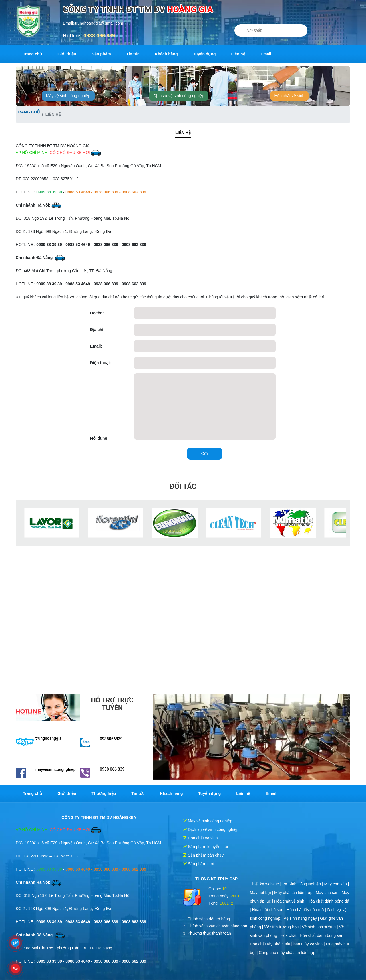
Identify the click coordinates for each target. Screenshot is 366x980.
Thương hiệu (104, 793)
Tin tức (133, 54)
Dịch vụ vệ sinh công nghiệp (179, 96)
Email (266, 54)
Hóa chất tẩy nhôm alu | (272, 944)
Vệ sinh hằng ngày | (302, 918)
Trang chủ (32, 54)
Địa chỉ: (97, 330)
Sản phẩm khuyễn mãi (205, 847)
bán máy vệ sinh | (310, 944)
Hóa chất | (290, 935)
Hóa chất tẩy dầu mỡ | (307, 910)
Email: (96, 346)
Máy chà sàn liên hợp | (295, 893)
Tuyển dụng (205, 54)
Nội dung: (99, 438)
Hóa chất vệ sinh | (291, 901)
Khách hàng (166, 54)
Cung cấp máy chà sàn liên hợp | (288, 953)
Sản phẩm (101, 54)
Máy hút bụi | (262, 893)
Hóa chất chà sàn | (269, 910)
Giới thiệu (67, 54)
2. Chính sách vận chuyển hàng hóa (215, 926)
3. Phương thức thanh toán (207, 933)
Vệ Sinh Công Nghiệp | (303, 884)
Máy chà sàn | (337, 884)
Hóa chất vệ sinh (290, 96)
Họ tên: (97, 313)
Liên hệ (238, 54)
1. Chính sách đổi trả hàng (207, 919)
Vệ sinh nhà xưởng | (320, 927)
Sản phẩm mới (199, 864)
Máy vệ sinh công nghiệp (68, 96)
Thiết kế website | (266, 884)
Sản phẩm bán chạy (203, 855)
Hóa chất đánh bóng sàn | (323, 935)
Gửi (205, 454)
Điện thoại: (101, 363)
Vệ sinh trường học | (283, 927)
